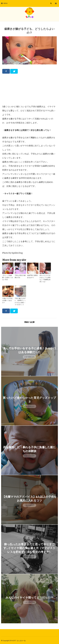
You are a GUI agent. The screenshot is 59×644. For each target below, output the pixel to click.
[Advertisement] (29, 89)
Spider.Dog (17, 253)
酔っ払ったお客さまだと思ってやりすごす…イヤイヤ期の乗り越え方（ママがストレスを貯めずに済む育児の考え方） (29, 547)
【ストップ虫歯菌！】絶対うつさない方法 (8, 277)
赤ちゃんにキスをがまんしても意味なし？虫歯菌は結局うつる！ (45, 278)
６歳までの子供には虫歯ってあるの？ (8, 300)
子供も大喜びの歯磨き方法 (20, 276)
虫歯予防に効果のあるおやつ (33, 276)
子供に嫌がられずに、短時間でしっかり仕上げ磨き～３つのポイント (20, 301)
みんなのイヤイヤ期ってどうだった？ (29, 597)
